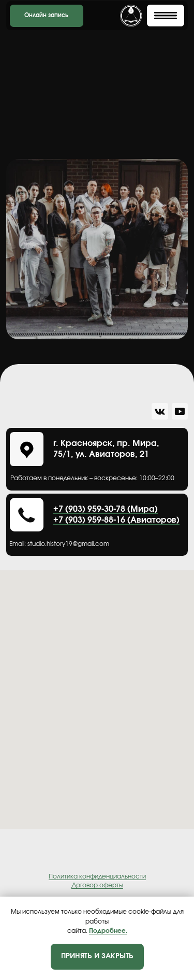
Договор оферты (97, 885)
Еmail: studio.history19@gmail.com (59, 544)
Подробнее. (108, 931)
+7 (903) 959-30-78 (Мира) (106, 509)
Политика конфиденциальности (97, 876)
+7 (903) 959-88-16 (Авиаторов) (116, 520)
